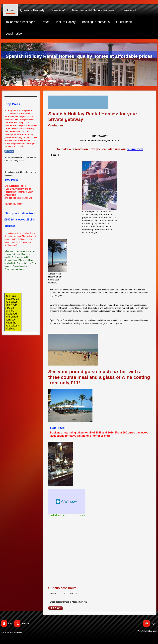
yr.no (82, 515)
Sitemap (25, 623)
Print (10, 623)
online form (135, 149)
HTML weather (67, 502)
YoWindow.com (57, 515)
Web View (142, 631)
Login (153, 623)
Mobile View (152, 631)
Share (9, 151)
